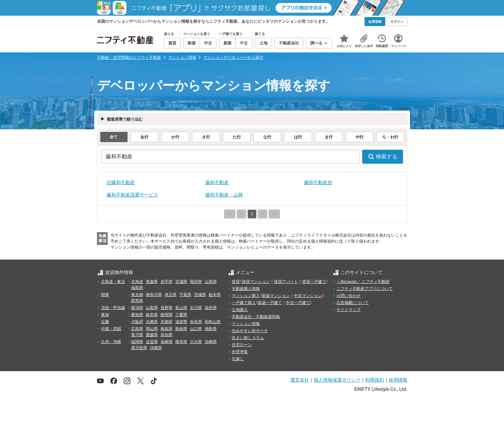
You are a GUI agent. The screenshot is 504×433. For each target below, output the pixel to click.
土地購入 (240, 310)
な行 (267, 137)
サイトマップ (348, 310)
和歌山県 (213, 322)
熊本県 (181, 342)
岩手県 (167, 282)
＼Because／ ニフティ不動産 (363, 282)
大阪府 (137, 322)
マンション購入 (246, 296)
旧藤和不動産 (121, 182)
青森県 (152, 282)
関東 (105, 295)
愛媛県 (152, 335)
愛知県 (137, 315)
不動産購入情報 (246, 289)
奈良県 (196, 322)
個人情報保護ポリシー (337, 380)
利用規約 (375, 380)
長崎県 (167, 342)
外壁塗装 (240, 352)
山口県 (196, 329)
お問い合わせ (348, 296)
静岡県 (167, 315)
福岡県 (137, 342)
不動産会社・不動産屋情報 (256, 317)
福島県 (137, 288)
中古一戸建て (298, 303)
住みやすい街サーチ (250, 331)
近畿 (105, 322)
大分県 (196, 342)
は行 (298, 137)
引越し (238, 359)
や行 (360, 137)
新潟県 (137, 308)
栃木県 (215, 295)
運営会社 (300, 380)
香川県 (137, 335)
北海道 (137, 282)
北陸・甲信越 (113, 308)
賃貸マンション (256, 282)
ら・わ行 (390, 137)
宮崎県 (211, 342)
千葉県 (185, 295)
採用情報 (398, 380)
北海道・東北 (113, 282)
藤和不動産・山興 (224, 195)
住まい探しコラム (248, 338)
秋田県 (196, 282)
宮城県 (181, 282)
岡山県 (152, 329)
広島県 (137, 329)
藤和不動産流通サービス (132, 195)
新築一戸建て (270, 303)
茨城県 (200, 295)
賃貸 (236, 282)
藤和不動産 (217, 182)
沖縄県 (156, 348)
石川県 (196, 308)
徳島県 (211, 329)
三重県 (181, 315)
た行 (237, 137)
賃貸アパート (286, 282)
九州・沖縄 (111, 342)
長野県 (167, 308)
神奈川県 (154, 295)
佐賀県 (152, 342)
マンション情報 (246, 324)
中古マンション (308, 296)
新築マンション (276, 296)
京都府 (167, 322)
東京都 (137, 295)
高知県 (167, 335)
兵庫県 (152, 322)
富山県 (181, 308)
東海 (105, 315)
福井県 (211, 308)
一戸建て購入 (244, 303)
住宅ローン (242, 345)
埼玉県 (171, 295)
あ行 (144, 137)
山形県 (211, 282)
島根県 (181, 329)
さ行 (206, 137)
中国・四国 (111, 329)
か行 (175, 137)
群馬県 (137, 301)
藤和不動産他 (318, 182)
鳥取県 (167, 329)
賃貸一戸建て (314, 282)
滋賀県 (181, 322)
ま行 (329, 137)
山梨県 (152, 308)
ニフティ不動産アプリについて (365, 289)
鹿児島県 (139, 348)
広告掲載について (352, 303)
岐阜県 (152, 315)
